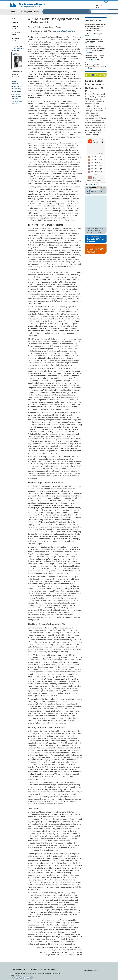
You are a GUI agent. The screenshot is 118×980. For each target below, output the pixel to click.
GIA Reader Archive (15, 27)
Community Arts (17, 91)
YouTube (24, 977)
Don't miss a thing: (96, 239)
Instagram (17, 977)
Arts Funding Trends (16, 33)
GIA (86, 182)
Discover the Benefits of (96, 249)
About (20, 12)
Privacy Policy (42, 969)
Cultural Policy (16, 89)
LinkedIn (21, 977)
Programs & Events (32, 12)
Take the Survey (15, 975)
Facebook (14, 977)
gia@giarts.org (52, 969)
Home (13, 12)
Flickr (28, 977)
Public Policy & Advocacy (16, 97)
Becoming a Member (95, 250)
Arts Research (16, 94)
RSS (31, 977)
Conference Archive (15, 39)
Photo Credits (33, 969)
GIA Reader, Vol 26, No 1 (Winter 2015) (18, 49)
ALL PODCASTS (92, 184)
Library (14, 18)
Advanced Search (105, 15)
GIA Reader (15, 22)
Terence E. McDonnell (15, 83)
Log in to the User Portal (101, 6)
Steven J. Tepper (17, 86)
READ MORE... (97, 30)
